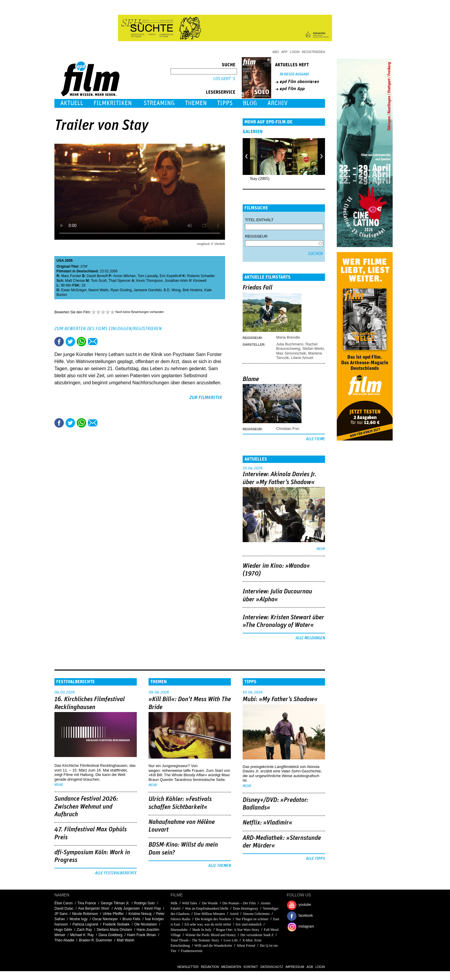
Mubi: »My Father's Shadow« (280, 699)
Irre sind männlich (249, 924)
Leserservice (221, 92)
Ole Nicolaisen (146, 924)
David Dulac (64, 908)
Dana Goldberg (110, 935)
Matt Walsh (126, 940)
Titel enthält (259, 220)
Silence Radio (180, 919)
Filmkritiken (113, 103)
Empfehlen (93, 342)
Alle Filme (315, 439)
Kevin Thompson (149, 281)
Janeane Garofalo (147, 290)
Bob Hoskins (192, 290)
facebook (306, 916)
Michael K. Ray (82, 935)
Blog (250, 103)
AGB (310, 967)
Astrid (234, 914)
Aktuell (72, 103)
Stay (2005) (260, 179)
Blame (251, 379)
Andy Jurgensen (127, 908)
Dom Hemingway (246, 908)
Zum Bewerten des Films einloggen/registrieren (108, 329)
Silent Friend (246, 946)
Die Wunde (210, 903)
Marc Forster (71, 276)
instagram (306, 926)
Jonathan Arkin (176, 281)
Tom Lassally (148, 276)
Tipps (225, 103)
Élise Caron (64, 903)
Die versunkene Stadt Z (257, 935)
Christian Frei (287, 429)
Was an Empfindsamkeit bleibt (207, 908)
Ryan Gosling (121, 290)
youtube (305, 905)
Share (81, 342)
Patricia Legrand (85, 924)
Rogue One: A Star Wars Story (238, 930)
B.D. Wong (172, 290)
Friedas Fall (257, 288)
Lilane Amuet (302, 358)
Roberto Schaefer (201, 276)
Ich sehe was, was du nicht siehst (208, 924)
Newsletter (188, 967)
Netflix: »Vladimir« (267, 823)
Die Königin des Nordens (213, 919)
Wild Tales (190, 903)
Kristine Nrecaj (140, 914)
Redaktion (210, 967)
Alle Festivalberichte (116, 873)
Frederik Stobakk (116, 924)
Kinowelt (200, 281)
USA (60, 261)
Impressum (295, 967)
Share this (59, 342)
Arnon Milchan (125, 276)
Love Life (231, 940)
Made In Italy (202, 930)
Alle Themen (220, 866)
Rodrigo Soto (144, 903)
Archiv (277, 103)
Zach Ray (84, 930)
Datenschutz (272, 967)
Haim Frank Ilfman (141, 935)
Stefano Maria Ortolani (114, 930)
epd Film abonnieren (299, 82)
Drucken (104, 342)
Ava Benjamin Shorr (94, 908)
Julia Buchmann (290, 344)
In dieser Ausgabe (294, 74)
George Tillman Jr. (115, 903)
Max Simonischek (291, 353)
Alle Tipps (315, 859)
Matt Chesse (75, 281)
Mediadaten (231, 967)
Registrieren (313, 52)
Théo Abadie (64, 940)
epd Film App (292, 89)
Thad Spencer (120, 281)
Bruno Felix (132, 919)
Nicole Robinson (85, 914)
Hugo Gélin (63, 930)
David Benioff (97, 276)
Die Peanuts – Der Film (239, 903)
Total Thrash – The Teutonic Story (195, 940)
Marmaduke (179, 930)
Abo (276, 52)
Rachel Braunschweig (297, 346)
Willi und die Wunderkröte (213, 946)
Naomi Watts (99, 290)
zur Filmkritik (206, 398)
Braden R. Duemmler (95, 940)
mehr (321, 549)
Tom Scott (99, 281)
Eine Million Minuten (210, 914)
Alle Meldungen (310, 638)
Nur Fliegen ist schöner (252, 919)
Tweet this (70, 342)
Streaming (159, 103)
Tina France (87, 903)
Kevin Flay (153, 908)
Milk (174, 903)
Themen (196, 103)
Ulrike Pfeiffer (113, 914)
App (285, 52)
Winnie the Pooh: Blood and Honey (210, 935)
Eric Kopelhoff (171, 276)
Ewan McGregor (74, 290)
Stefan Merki (313, 349)
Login (295, 52)
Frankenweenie (192, 951)
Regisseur (256, 236)
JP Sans (61, 914)
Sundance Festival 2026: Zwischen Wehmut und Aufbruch (86, 807)
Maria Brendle (288, 337)
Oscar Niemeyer (105, 919)
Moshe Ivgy (78, 919)
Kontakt (251, 967)
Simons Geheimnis (256, 914)
